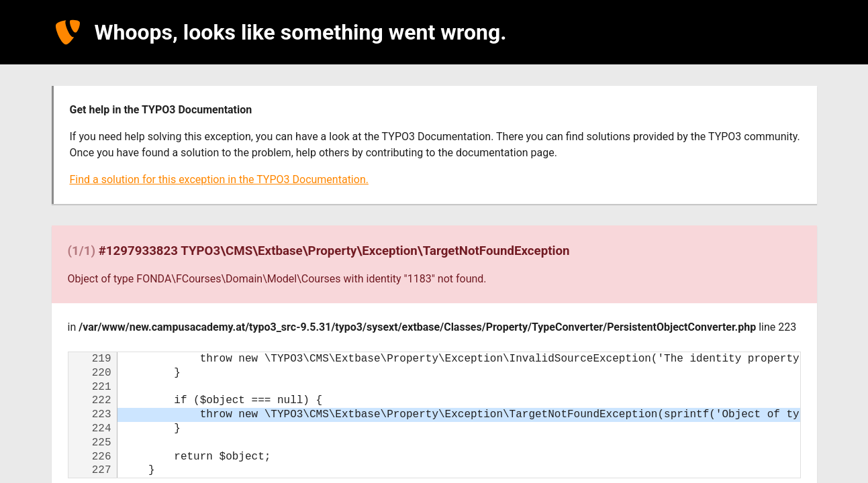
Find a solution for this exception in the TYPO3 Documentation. (219, 179)
